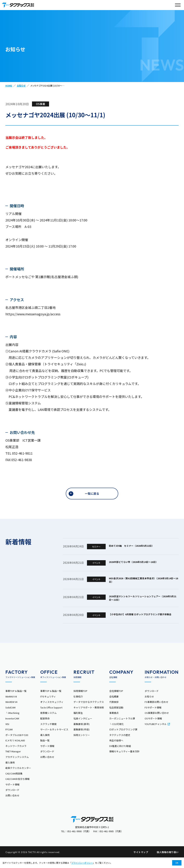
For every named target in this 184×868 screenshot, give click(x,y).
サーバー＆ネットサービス (54, 739)
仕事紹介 (78, 706)
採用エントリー (82, 745)
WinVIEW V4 (11, 711)
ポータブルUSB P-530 (17, 745)
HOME (9, 86)
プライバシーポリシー (82, 863)
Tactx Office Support (51, 717)
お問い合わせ (12, 805)
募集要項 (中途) (81, 739)
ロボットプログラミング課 (123, 739)
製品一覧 (45, 750)
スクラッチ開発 (48, 733)
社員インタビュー (83, 728)
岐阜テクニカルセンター (18, 777)
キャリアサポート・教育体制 (89, 717)
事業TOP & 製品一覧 (16, 700)
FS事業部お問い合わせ (157, 711)
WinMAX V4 (11, 706)
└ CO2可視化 (116, 733)
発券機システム (48, 722)
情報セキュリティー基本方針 (124, 761)
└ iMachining (12, 722)
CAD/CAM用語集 (14, 783)
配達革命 (45, 728)
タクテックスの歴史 (120, 745)
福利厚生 (78, 722)
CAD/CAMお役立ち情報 (17, 788)
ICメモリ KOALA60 (15, 750)
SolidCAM (10, 717)
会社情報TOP (116, 700)
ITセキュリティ (48, 706)
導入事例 (10, 772)
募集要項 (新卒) (81, 733)
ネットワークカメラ (16, 755)
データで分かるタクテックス (89, 711)
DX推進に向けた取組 (120, 755)
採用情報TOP (80, 700)
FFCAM (9, 739)
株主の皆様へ (116, 750)
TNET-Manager (13, 761)
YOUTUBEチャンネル (157, 733)
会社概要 (114, 706)
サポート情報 (12, 794)
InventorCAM (12, 728)
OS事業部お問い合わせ (157, 722)
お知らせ (21, 86)
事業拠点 (114, 722)
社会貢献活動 (116, 717)
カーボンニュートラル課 (122, 728)
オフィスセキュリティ (52, 711)
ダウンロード (12, 799)
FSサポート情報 (153, 717)
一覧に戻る (92, 494)
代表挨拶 (114, 711)
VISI (7, 733)
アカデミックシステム (17, 766)
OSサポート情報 (153, 728)
